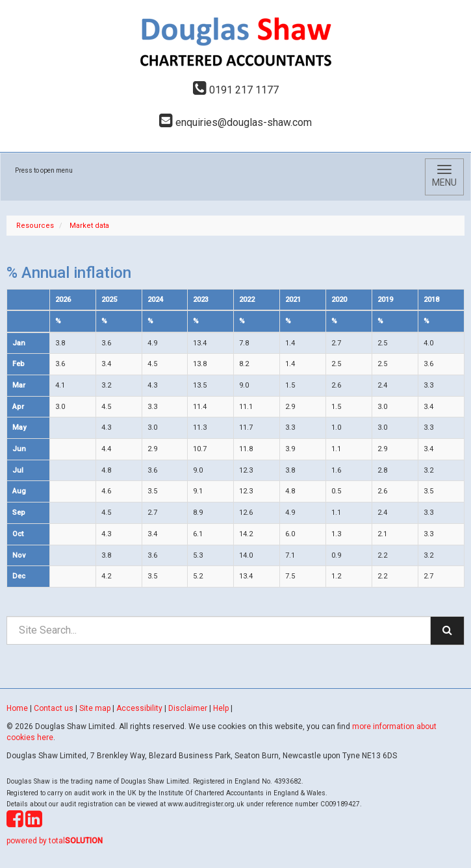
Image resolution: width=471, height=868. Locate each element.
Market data (89, 226)
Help (221, 708)
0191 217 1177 (236, 90)
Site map (95, 708)
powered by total (55, 841)
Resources (35, 226)
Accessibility (139, 708)
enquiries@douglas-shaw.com (235, 122)
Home (17, 708)
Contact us (54, 708)
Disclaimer (188, 708)
